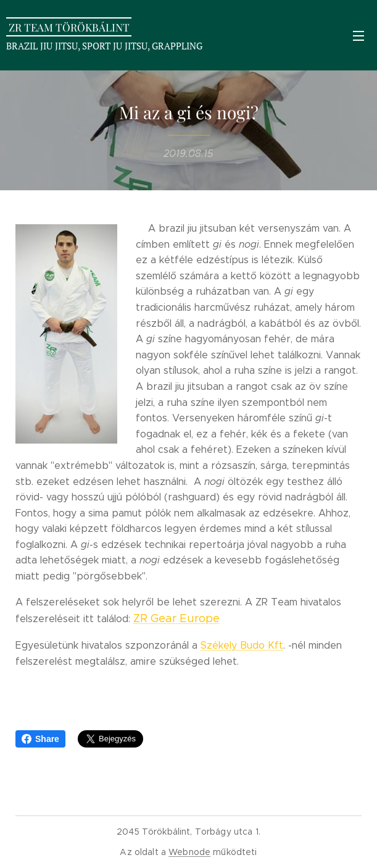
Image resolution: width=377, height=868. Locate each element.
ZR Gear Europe (176, 618)
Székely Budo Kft (242, 645)
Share (40, 739)
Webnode (189, 852)
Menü (358, 36)
